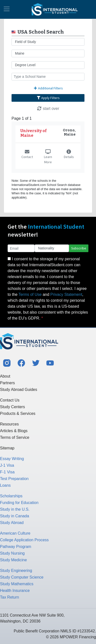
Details (69, 155)
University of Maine (34, 133)
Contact (27, 155)
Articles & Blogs (14, 431)
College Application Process (24, 540)
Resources (9, 424)
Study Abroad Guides (19, 390)
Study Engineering (16, 571)
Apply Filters (48, 98)
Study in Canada (14, 516)
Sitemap (7, 448)
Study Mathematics (17, 584)
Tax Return (9, 597)
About (5, 376)
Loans (5, 485)
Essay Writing (12, 459)
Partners (7, 383)
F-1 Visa (7, 472)
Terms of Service (15, 437)
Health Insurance (15, 591)
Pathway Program (16, 547)
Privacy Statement (66, 294)
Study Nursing (12, 553)
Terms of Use (30, 294)
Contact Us (10, 400)
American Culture (15, 533)
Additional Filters (48, 88)
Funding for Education (19, 503)
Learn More (48, 157)
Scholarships (11, 496)
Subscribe (79, 248)
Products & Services (18, 413)
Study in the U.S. (15, 509)
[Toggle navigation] (7, 9)
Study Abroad (12, 523)
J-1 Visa (7, 465)
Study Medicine (13, 560)
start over (48, 109)
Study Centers (12, 407)
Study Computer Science (22, 577)
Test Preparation (14, 479)
